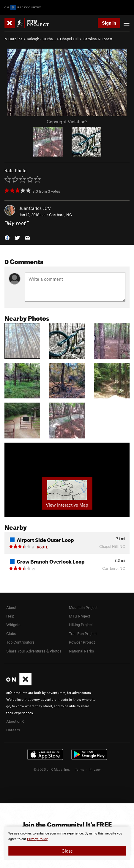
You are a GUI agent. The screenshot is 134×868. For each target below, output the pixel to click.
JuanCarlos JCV (35, 208)
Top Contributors (20, 642)
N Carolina (14, 39)
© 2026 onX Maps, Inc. (52, 769)
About (11, 607)
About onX (15, 721)
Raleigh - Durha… (41, 39)
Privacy (95, 769)
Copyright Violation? (67, 122)
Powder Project (82, 642)
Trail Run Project (83, 634)
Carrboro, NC (60, 215)
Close (67, 851)
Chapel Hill (69, 39)
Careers (13, 730)
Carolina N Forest (97, 39)
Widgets (13, 625)
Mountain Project (83, 607)
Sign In (109, 23)
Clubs (11, 634)
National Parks (81, 651)
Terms (80, 769)
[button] (7, 237)
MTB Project (79, 616)
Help (10, 616)
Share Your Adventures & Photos (34, 651)
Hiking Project (81, 625)
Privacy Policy (37, 839)
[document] (67, 843)
